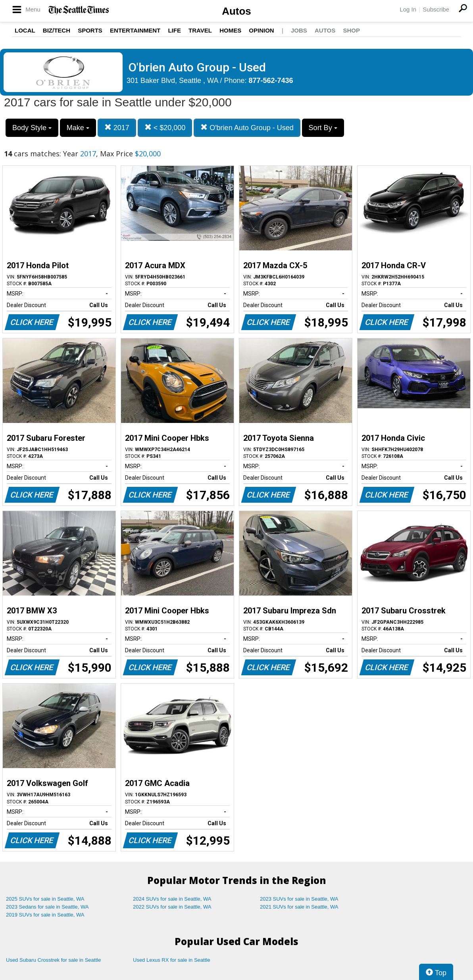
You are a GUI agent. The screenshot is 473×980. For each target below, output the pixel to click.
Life (174, 30)
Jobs (299, 30)
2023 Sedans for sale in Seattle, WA (47, 907)
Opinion (261, 30)
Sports (90, 30)
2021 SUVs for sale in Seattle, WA (299, 907)
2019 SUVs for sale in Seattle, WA (45, 915)
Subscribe (436, 9)
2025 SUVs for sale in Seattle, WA (45, 899)
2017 (117, 128)
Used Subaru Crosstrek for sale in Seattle (53, 960)
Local (25, 30)
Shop (351, 30)
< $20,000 (165, 128)
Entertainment (135, 30)
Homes (230, 30)
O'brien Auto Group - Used (247, 128)
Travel (200, 30)
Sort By (323, 128)
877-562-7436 (271, 81)
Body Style (32, 128)
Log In (408, 9)
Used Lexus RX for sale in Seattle (171, 960)
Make (78, 128)
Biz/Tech (57, 30)
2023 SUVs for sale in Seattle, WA (299, 899)
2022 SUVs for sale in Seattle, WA (172, 907)
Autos (236, 11)
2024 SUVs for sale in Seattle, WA (172, 899)
